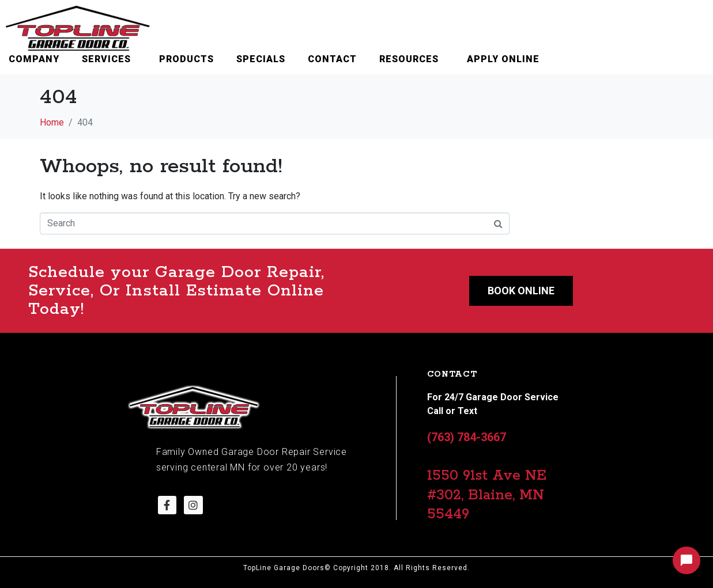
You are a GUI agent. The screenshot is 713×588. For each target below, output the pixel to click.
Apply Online (503, 59)
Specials (261, 59)
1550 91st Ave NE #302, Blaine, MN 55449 (487, 495)
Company (34, 59)
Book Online (521, 291)
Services (106, 59)
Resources (409, 59)
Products (186, 59)
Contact (332, 59)
